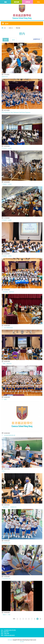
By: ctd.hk (22, 642)
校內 (6, 40)
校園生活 (11, 28)
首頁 (5, 28)
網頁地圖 (10, 640)
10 (40, 619)
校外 (13, 40)
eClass (39, 2)
